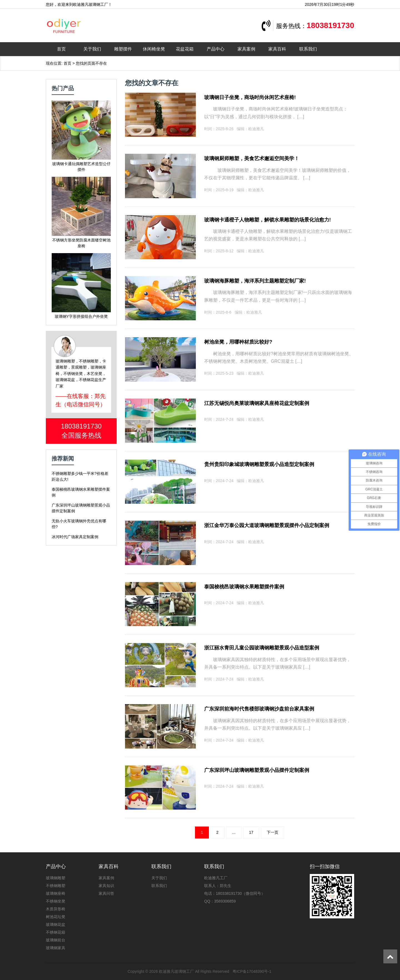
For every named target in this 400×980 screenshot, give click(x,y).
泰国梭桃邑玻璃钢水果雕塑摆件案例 (244, 587)
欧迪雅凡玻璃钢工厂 (176, 971)
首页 (61, 49)
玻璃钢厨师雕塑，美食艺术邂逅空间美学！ (252, 158)
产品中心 (216, 49)
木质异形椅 (56, 909)
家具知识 (106, 886)
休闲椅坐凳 (154, 49)
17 (251, 832)
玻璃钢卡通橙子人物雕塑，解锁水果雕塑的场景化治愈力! (267, 220)
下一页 (272, 832)
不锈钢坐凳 (56, 901)
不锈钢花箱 (56, 932)
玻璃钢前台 (56, 940)
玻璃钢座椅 (56, 893)
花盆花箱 (185, 49)
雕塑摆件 (123, 49)
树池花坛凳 (56, 917)
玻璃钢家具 (56, 948)
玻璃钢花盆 (56, 924)
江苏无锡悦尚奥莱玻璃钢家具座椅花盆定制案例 (257, 403)
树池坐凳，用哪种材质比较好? (238, 342)
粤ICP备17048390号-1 (252, 971)
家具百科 (277, 49)
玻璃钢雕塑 (56, 878)
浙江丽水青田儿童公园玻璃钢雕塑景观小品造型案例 (262, 648)
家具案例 (246, 49)
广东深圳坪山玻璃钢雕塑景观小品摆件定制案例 (257, 770)
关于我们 (92, 49)
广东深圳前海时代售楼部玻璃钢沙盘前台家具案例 (259, 709)
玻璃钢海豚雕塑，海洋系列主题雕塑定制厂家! (255, 281)
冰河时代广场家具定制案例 (75, 537)
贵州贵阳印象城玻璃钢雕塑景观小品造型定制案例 (259, 464)
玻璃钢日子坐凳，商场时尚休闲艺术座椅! (250, 97)
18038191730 (330, 25)
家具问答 (106, 893)
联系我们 (308, 49)
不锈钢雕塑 (56, 886)
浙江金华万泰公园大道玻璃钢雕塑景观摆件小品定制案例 (267, 525)
